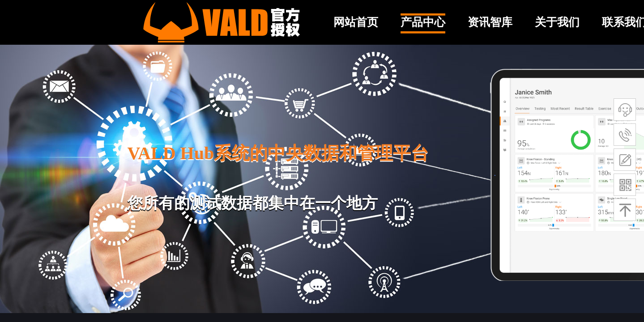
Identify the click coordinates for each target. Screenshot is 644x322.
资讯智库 (490, 22)
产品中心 (423, 22)
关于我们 (557, 22)
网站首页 (356, 22)
